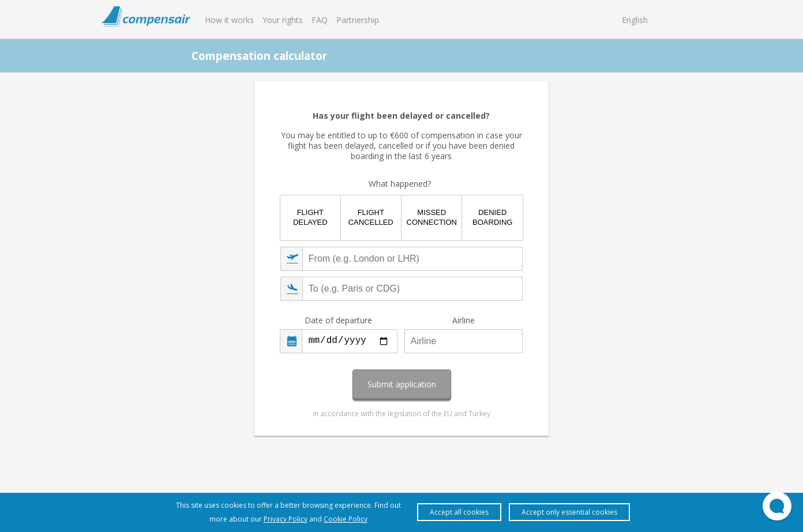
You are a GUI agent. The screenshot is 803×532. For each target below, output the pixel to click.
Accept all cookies (459, 512)
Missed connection (432, 217)
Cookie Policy (346, 519)
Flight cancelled (371, 217)
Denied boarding (492, 217)
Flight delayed (310, 217)
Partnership (358, 20)
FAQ (320, 20)
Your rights (283, 20)
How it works (229, 20)
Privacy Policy (286, 519)
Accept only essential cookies (569, 512)
